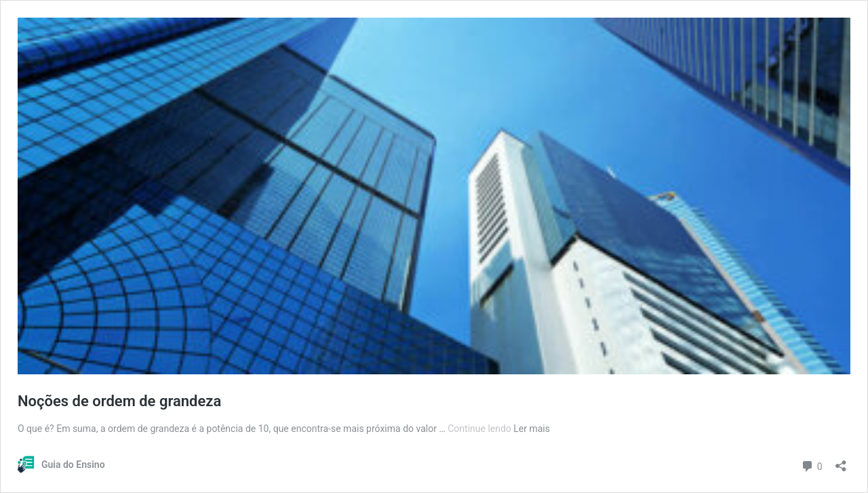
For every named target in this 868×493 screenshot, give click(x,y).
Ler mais (532, 429)
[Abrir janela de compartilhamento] (841, 461)
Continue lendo (480, 429)
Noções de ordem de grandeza (119, 401)
